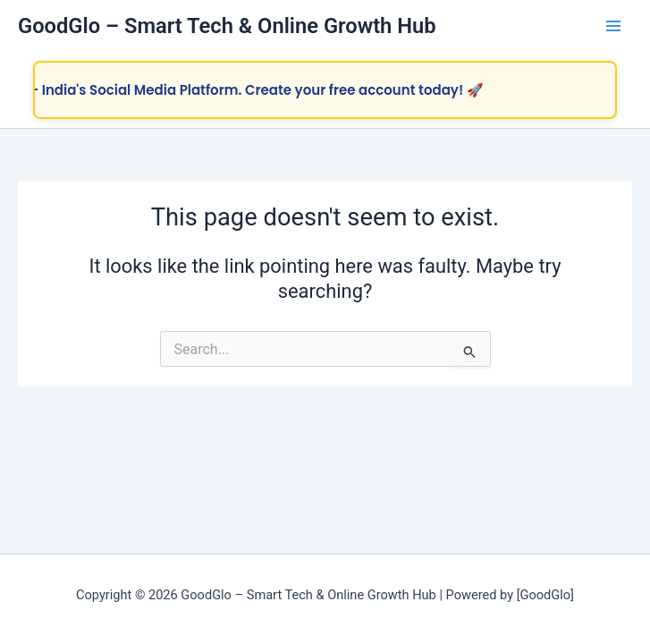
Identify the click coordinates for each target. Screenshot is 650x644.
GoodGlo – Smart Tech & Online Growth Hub (227, 26)
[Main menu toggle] (613, 26)
